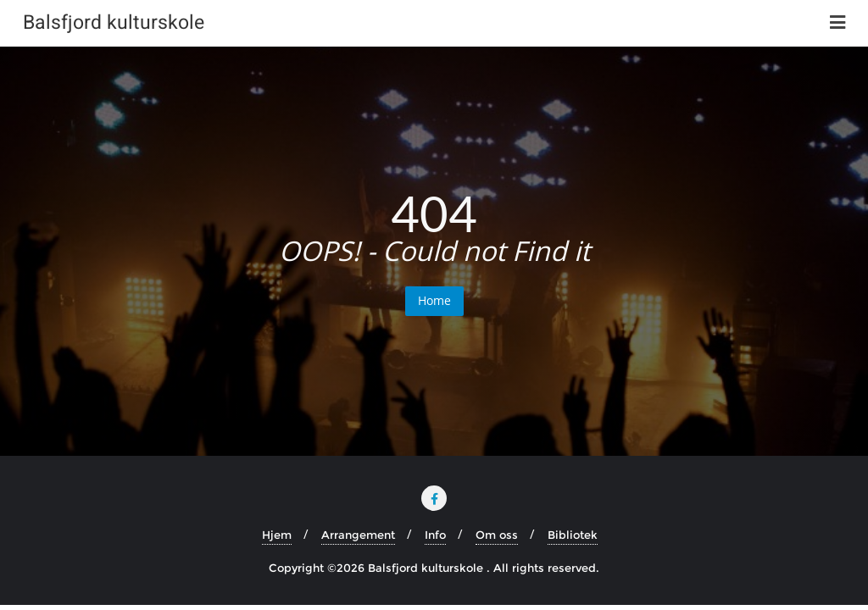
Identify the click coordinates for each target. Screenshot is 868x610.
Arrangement (358, 535)
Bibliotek (573, 535)
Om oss (497, 535)
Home (434, 300)
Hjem (277, 535)
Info (435, 535)
